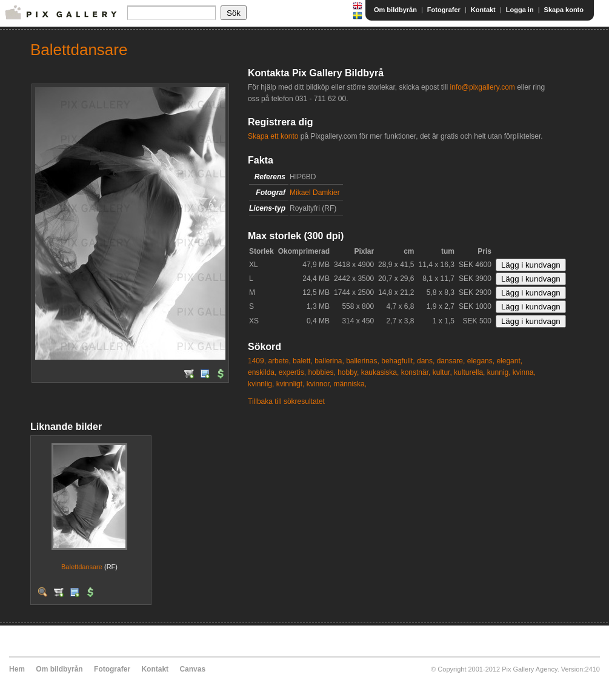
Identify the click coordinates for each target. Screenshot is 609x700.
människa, (350, 384)
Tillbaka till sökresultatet (286, 401)
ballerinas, (363, 361)
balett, (303, 361)
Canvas (192, 669)
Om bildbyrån (395, 10)
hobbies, (321, 372)
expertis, (292, 372)
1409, (257, 361)
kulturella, (469, 372)
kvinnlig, (261, 384)
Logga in (520, 10)
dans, (426, 361)
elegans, (481, 361)
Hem (17, 669)
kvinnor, (319, 384)
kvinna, (524, 372)
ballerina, (329, 361)
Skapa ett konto (273, 136)
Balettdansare (82, 567)
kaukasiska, (380, 372)
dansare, (451, 361)
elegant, (509, 361)
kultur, (442, 372)
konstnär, (416, 372)
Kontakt (483, 10)
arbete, (279, 361)
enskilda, (262, 372)
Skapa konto (564, 10)
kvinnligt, (291, 384)
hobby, (348, 372)
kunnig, (499, 372)
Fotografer (444, 10)
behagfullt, (398, 361)
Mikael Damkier (315, 193)
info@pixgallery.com (482, 87)
